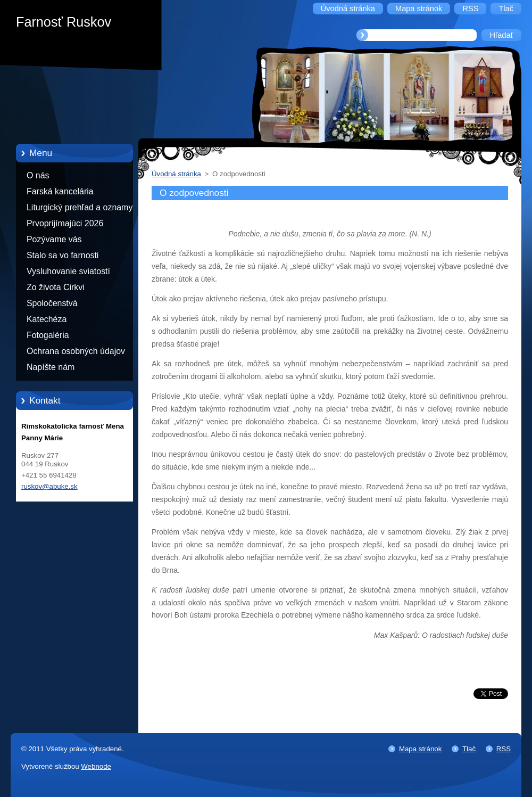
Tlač (469, 749)
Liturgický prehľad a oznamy (80, 207)
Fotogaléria (48, 335)
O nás (38, 175)
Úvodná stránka (176, 174)
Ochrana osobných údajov (76, 351)
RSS (504, 749)
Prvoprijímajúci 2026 (65, 223)
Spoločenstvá (52, 303)
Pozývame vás (54, 239)
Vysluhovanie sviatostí (68, 271)
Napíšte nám (51, 367)
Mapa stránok (420, 749)
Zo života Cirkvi (56, 287)
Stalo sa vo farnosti (63, 255)
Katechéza (47, 319)
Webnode (96, 766)
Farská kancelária (60, 191)
